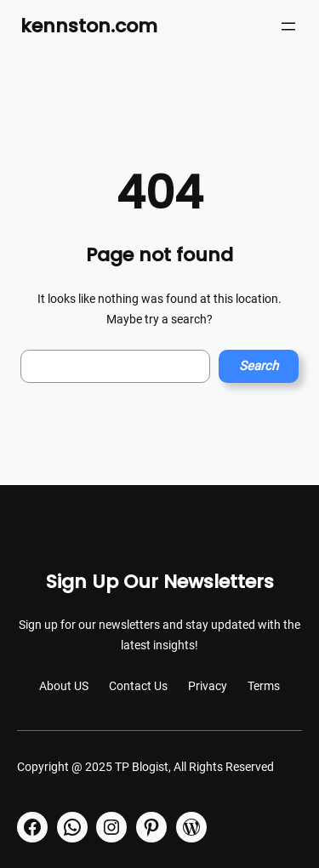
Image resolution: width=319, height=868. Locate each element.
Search (259, 366)
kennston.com (89, 26)
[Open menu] (288, 26)
